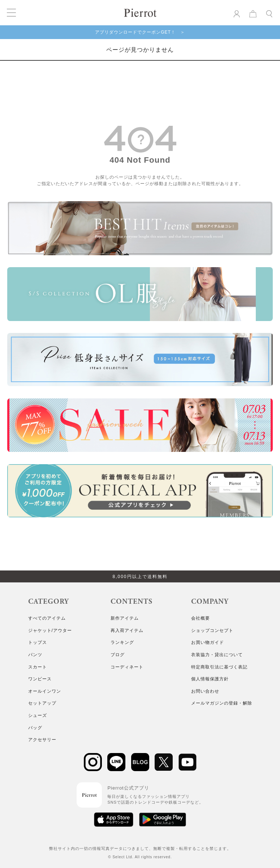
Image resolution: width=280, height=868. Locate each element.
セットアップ (42, 703)
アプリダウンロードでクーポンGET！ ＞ (140, 32)
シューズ (38, 715)
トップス (38, 642)
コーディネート (127, 667)
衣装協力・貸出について (217, 655)
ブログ (118, 655)
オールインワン (45, 691)
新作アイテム (125, 618)
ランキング (122, 642)
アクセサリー (42, 740)
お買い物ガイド (208, 642)
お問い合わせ (205, 691)
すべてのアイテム (47, 618)
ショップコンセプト (212, 630)
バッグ (35, 728)
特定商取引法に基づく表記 (219, 667)
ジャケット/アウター (50, 630)
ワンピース (40, 679)
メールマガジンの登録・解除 (222, 703)
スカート (38, 667)
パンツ (35, 655)
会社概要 (201, 618)
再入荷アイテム (127, 630)
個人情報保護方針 (210, 679)
